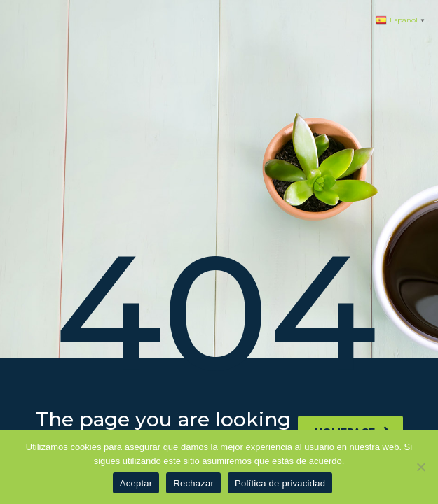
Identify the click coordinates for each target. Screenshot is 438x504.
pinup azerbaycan (5, 0)
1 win (1, 0)
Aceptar (136, 483)
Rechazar (193, 483)
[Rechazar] (420, 467)
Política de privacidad (280, 483)
